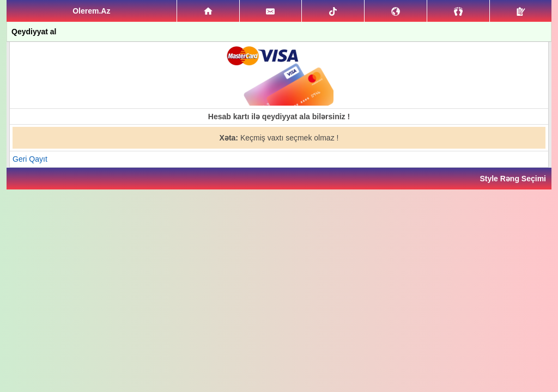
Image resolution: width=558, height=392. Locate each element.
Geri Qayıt (30, 159)
